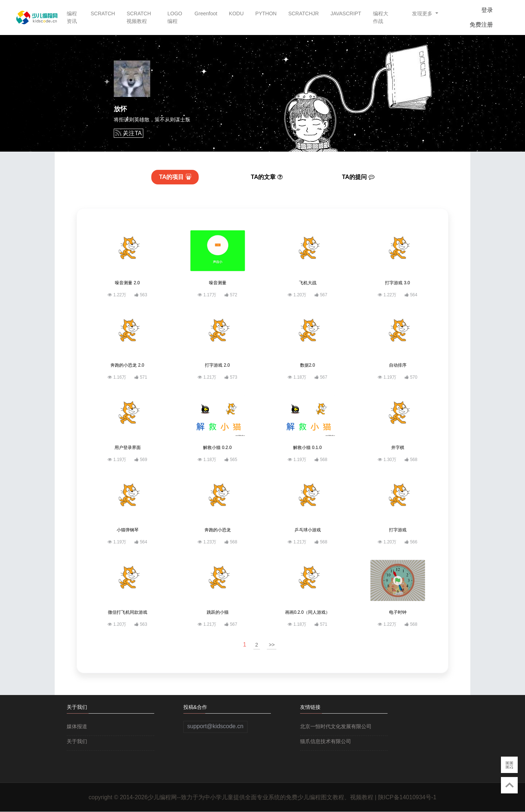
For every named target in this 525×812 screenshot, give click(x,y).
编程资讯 (72, 17)
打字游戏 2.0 (217, 365)
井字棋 (398, 448)
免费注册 (481, 25)
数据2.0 (308, 365)
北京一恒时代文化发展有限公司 (336, 726)
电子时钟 (398, 612)
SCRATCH (103, 13)
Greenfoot (206, 13)
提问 (358, 177)
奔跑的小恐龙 (218, 530)
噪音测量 (218, 283)
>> (272, 645)
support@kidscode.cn (215, 726)
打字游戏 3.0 (397, 283)
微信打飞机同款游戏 (128, 612)
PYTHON (266, 13)
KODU (236, 13)
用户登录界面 (128, 448)
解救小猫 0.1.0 (307, 448)
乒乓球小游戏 (308, 530)
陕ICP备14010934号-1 (407, 797)
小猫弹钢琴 (128, 530)
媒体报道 (77, 726)
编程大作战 (381, 17)
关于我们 (77, 741)
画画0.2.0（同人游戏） (308, 612)
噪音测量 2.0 (127, 283)
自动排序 (398, 365)
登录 (487, 10)
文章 (267, 177)
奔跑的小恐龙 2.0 (127, 365)
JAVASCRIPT (346, 13)
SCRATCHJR (304, 13)
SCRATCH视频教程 (139, 17)
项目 (175, 177)
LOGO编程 (175, 17)
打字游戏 (398, 530)
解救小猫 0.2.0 (217, 448)
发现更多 (423, 13)
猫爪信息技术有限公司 (326, 741)
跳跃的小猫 (218, 612)
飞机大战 (308, 283)
